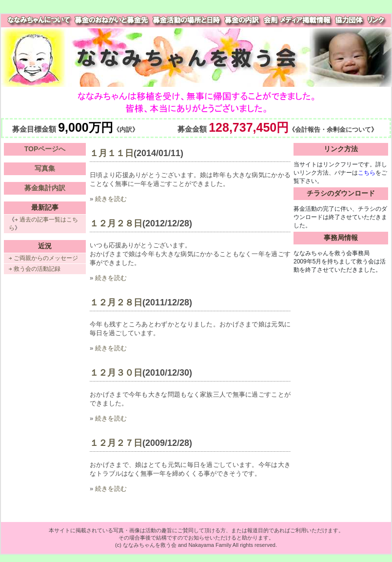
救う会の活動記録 (37, 269)
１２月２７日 (116, 443)
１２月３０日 (116, 373)
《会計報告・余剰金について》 (333, 130)
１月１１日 (112, 153)
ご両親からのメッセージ (46, 258)
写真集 (45, 168)
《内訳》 (126, 130)
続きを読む (111, 199)
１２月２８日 (116, 223)
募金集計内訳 (45, 188)
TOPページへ (45, 149)
